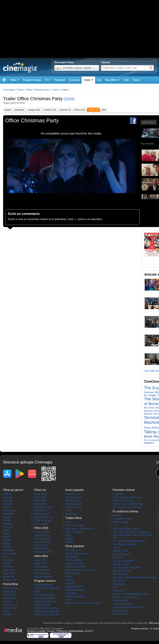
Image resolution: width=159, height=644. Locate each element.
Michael (117, 515)
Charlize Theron (74, 507)
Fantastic (8, 524)
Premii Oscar (10, 588)
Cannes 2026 (10, 605)
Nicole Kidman (73, 504)
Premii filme (11, 584)
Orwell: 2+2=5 (120, 551)
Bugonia (70, 583)
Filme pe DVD (42, 514)
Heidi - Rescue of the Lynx (127, 497)
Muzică (7, 540)
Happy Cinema (42, 605)
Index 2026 (40, 560)
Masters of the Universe (126, 597)
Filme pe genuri (13, 490)
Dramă (7, 517)
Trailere (20, 90)
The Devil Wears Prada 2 (127, 529)
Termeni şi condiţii (36, 631)
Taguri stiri (9, 573)
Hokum (69, 542)
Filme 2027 (40, 497)
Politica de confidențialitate (70, 631)
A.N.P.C (89, 631)
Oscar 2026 (10, 592)
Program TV (10, 580)
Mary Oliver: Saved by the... (80, 529)
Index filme (41, 556)
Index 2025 (40, 563)
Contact (51, 631)
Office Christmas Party (40, 99)
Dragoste (8, 514)
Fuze (115, 587)
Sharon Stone (73, 501)
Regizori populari (43, 577)
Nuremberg (71, 557)
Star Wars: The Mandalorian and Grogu (134, 577)
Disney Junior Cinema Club (128, 504)
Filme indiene (41, 524)
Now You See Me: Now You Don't (83, 603)
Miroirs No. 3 (120, 591)
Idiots (68, 535)
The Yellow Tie (73, 550)
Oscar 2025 (10, 595)
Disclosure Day (121, 614)
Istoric (6, 534)
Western (8, 567)
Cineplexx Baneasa (45, 601)
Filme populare (75, 546)
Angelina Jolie (73, 494)
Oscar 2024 (10, 598)
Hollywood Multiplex (45, 598)
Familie (7, 520)
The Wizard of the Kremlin (127, 568)
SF (5, 557)
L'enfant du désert (123, 604)
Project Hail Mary (75, 563)
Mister (7, 537)
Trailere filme (73, 518)
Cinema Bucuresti (44, 585)
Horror (7, 530)
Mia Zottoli (149, 408)
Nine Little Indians (75, 525)
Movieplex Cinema (44, 595)
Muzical (7, 544)
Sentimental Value (75, 590)
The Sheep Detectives (125, 544)
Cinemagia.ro (20, 67)
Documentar (10, 511)
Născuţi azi (71, 514)
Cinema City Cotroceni (47, 588)
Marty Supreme (74, 587)
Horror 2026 (41, 545)
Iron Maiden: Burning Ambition (129, 541)
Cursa (68, 577)
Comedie (8, 504)
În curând (74, 80)
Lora (68, 511)
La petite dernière (122, 519)
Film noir (8, 527)
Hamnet (69, 580)
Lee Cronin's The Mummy (127, 507)
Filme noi (40, 490)
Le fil (115, 525)
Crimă (6, 507)
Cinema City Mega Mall (47, 611)
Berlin (6, 611)
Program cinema (32, 80)
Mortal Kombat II (122, 554)
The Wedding (120, 574)
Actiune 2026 (41, 535)
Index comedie (42, 570)
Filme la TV (40, 511)
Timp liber (60, 80)
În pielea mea (73, 573)
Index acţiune (41, 567)
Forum (136, 80)
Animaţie (8, 497)
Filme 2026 (40, 501)
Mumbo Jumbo (121, 564)
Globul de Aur (11, 608)
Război (7, 547)
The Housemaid (74, 560)
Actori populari (42, 573)
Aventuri (8, 501)
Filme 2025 (40, 504)
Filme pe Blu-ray (43, 517)
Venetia (7, 615)
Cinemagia (9, 90)
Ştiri (99, 80)
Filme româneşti (43, 520)
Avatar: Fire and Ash (76, 554)
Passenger (119, 584)
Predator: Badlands (76, 567)
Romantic (8, 550)
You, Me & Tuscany (123, 501)
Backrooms (119, 581)
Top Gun (117, 558)
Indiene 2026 (41, 549)
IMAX (37, 592)
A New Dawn (120, 611)
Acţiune (7, 494)
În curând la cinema (125, 511)
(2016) (69, 99)
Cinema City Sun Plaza (47, 608)
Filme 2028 (40, 494)
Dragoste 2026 (42, 542)
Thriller (7, 563)
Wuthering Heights (75, 596)
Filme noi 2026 (42, 532)
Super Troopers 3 (75, 532)
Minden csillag (121, 522)
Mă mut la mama (122, 571)
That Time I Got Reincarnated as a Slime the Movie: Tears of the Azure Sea (132, 535)
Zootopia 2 (71, 593)
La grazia (118, 494)
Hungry (69, 539)
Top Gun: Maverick (123, 561)
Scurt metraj (10, 554)
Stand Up (8, 560)
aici (76, 219)
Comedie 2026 (42, 539)
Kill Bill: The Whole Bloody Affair (130, 594)
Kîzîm (68, 600)
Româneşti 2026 (43, 552)
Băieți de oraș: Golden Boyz (81, 570)
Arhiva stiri (9, 577)
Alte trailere (149, 122)
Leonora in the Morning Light (129, 607)
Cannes (7, 601)
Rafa (68, 522)
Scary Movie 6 (121, 601)
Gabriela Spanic (74, 497)
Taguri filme (9, 570)
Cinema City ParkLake (46, 615)
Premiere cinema (44, 507)
